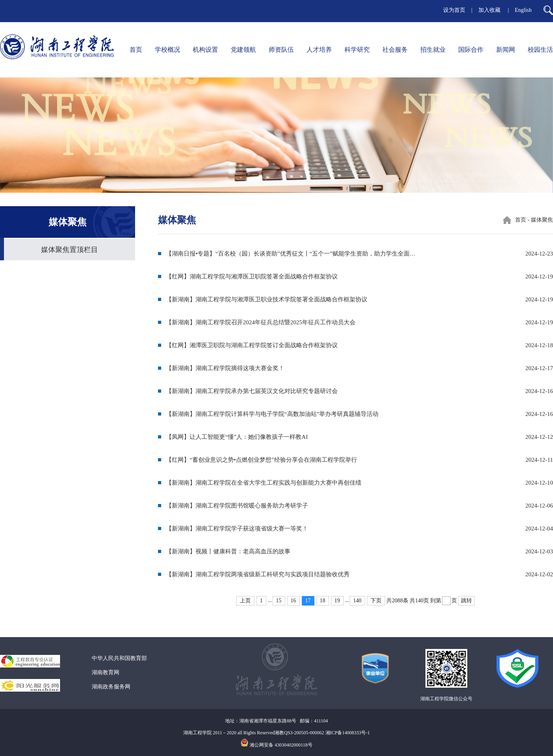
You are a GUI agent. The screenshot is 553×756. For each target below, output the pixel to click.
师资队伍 (281, 50)
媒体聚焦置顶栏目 (70, 250)
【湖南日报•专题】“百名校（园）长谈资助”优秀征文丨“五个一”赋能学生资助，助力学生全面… (291, 254)
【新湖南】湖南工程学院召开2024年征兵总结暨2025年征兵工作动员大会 (261, 322)
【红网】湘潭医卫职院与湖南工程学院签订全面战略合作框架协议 (252, 345)
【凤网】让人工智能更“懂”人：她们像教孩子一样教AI (237, 437)
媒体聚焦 (542, 220)
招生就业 (433, 50)
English (523, 10)
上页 (245, 601)
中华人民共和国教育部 (119, 658)
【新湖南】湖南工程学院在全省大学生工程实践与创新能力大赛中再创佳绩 (264, 483)
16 (293, 601)
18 (323, 601)
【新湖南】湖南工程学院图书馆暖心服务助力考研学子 (237, 506)
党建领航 (243, 50)
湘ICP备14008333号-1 (348, 733)
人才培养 (319, 50)
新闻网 (506, 50)
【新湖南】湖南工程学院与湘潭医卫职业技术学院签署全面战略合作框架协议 (267, 299)
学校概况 (167, 50)
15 (279, 601)
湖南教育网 (105, 672)
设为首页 (454, 10)
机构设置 (205, 50)
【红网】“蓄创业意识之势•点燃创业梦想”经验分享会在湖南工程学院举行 (261, 460)
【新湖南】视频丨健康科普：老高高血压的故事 (228, 551)
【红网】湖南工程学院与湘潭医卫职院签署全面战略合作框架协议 (252, 276)
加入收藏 (490, 10)
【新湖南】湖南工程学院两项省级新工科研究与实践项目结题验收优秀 (258, 574)
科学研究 (357, 50)
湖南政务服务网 (111, 687)
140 (357, 601)
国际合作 (471, 50)
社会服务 (395, 50)
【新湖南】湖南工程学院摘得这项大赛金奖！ (225, 368)
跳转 (466, 601)
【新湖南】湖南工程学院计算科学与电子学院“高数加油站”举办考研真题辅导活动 (272, 414)
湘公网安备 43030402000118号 (281, 745)
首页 (136, 50)
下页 (376, 601)
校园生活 (540, 50)
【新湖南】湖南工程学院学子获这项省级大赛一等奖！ (237, 528)
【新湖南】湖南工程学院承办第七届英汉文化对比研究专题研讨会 (252, 391)
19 (337, 601)
